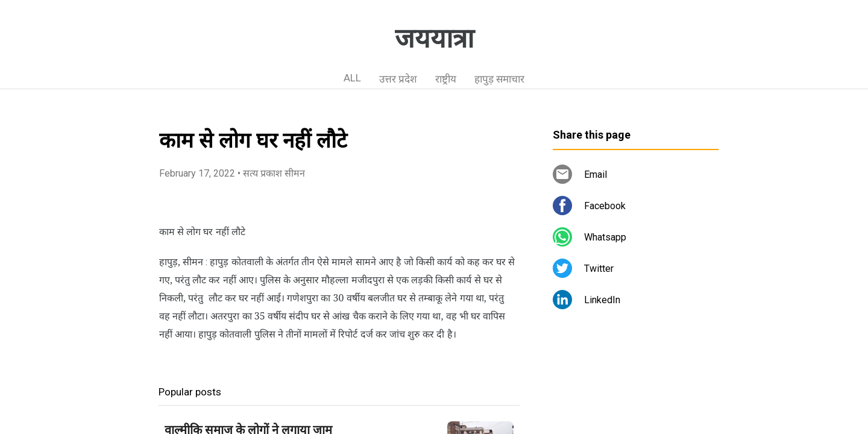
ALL (352, 78)
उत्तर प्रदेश (398, 79)
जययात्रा (434, 39)
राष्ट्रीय (446, 79)
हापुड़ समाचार (499, 79)
